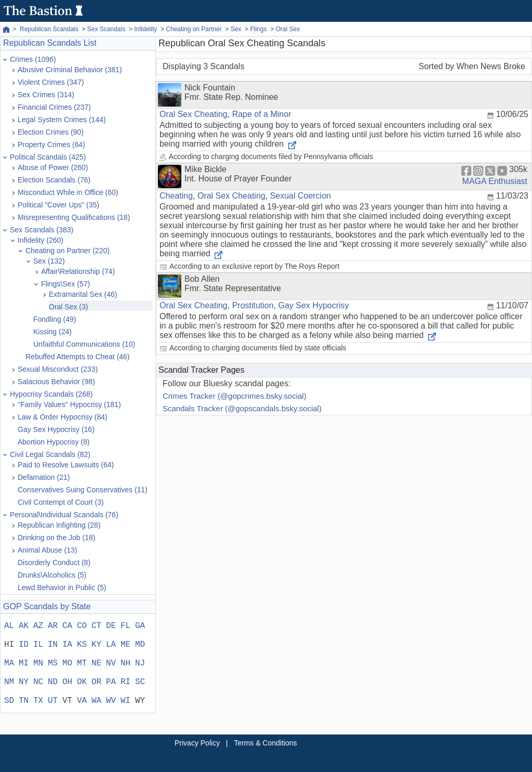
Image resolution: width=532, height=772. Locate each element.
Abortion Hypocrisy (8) (54, 442)
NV (111, 663)
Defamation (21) (44, 477)
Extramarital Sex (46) (83, 294)
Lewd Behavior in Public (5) (62, 587)
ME (125, 645)
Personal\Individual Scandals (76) (64, 515)
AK (24, 626)
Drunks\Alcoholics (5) (52, 575)
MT (82, 663)
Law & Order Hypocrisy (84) (63, 417)
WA (96, 701)
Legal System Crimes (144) (62, 120)
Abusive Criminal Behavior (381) (70, 70)
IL (38, 645)
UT (53, 701)
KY (96, 645)
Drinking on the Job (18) (56, 538)
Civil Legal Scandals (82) (50, 454)
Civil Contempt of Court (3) (61, 502)
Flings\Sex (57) (65, 284)
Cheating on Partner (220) (68, 251)
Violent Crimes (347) (51, 82)
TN (24, 701)
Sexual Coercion (301, 196)
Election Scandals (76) (54, 180)
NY (24, 682)
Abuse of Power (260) (53, 167)
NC (38, 682)
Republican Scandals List (50, 43)
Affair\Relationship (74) (78, 271)
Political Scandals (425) (48, 157)
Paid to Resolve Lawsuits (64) (66, 465)
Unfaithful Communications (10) (84, 344)
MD (140, 645)
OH (67, 682)
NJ (140, 663)
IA (67, 645)
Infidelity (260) (41, 240)
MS (53, 663)
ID (24, 645)
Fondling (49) (55, 319)
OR (96, 682)
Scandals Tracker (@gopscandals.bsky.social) (242, 408)
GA (140, 626)
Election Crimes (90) (51, 132)
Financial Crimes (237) (54, 107)
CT (96, 626)
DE (111, 626)
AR (53, 626)
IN (53, 645)
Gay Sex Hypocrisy (314, 305)
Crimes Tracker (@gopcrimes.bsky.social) (235, 396)
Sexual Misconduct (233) (58, 369)
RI (125, 682)
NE (96, 663)
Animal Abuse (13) (47, 550)
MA (9, 663)
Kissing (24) (52, 332)
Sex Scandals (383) (42, 230)
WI (125, 701)
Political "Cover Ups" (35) (58, 205)
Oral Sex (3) (68, 307)
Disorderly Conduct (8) (54, 562)
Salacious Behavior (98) (56, 382)
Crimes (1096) (33, 59)
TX (38, 701)
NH (125, 663)
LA (111, 645)
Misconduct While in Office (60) (68, 192)
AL (9, 626)
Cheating (176, 196)
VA (82, 701)
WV (111, 701)
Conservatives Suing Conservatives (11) (83, 490)
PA (111, 682)
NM (9, 682)
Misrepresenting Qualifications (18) (74, 217)
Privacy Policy (197, 743)
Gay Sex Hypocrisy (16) (56, 429)
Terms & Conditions (265, 743)
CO (82, 626)
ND (53, 682)
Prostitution (253, 305)
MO (67, 663)
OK (82, 682)
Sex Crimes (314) (46, 95)
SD (9, 701)
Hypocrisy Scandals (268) (51, 394)
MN (38, 663)
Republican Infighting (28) (59, 525)
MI (24, 663)
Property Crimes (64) (51, 145)
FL (125, 626)
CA (67, 626)
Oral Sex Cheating (194, 114)
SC (140, 682)
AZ (38, 626)
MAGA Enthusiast (495, 181)
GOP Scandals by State (47, 606)
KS (82, 645)
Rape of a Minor (262, 114)
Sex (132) (49, 261)
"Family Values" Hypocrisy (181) (69, 404)
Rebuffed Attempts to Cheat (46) (78, 357)
